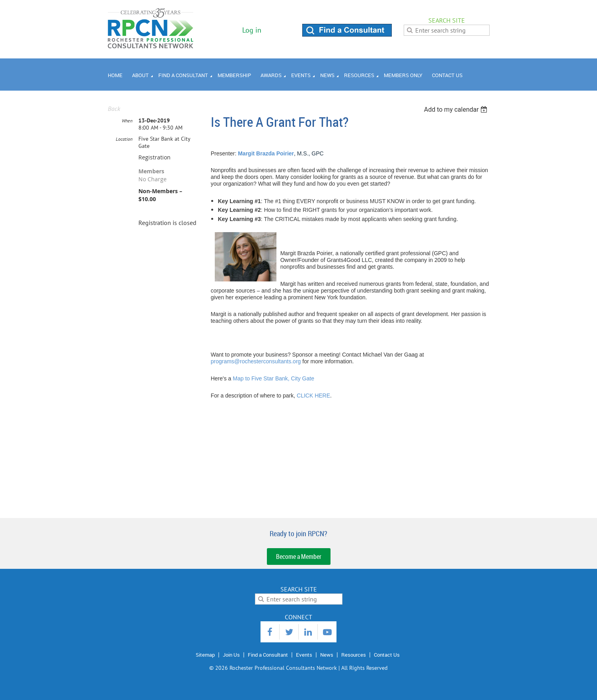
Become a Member (299, 557)
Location (124, 139)
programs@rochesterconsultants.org (256, 361)
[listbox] (457, 110)
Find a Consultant (268, 655)
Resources (354, 655)
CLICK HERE (313, 396)
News (327, 655)
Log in (252, 30)
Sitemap (205, 655)
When (127, 121)
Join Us (231, 655)
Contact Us (387, 655)
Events (304, 655)
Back (114, 109)
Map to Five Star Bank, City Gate (273, 378)
